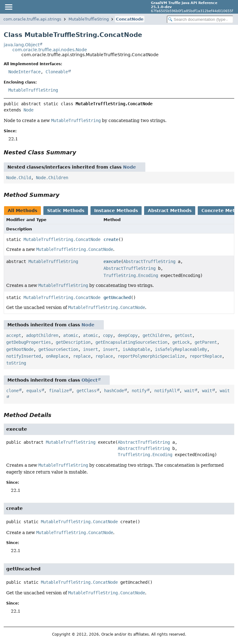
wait (189, 391)
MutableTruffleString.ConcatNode (62, 239)
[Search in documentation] (200, 19)
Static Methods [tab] (66, 211)
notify (139, 391)
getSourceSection (58, 349)
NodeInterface (24, 72)
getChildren (156, 335)
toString (16, 363)
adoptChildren (42, 335)
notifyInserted (24, 356)
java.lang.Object (22, 45)
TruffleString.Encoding (131, 275)
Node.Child (19, 178)
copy (108, 335)
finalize (59, 391)
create (111, 239)
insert (90, 349)
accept (14, 335)
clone (12, 391)
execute (112, 261)
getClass (86, 391)
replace (82, 356)
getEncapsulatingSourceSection (131, 342)
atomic (71, 335)
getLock (181, 342)
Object (90, 380)
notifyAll (165, 391)
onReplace (57, 356)
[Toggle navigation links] (8, 7)
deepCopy (128, 335)
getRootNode (20, 349)
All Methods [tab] (22, 211)
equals (34, 391)
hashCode (114, 391)
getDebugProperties (29, 342)
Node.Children (52, 178)
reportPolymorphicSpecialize (151, 356)
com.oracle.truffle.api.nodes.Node (50, 50)
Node (29, 110)
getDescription (73, 342)
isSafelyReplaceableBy (181, 349)
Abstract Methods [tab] (170, 211)
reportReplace (206, 356)
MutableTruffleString (89, 19)
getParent (206, 342)
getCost (183, 335)
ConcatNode (130, 19)
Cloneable (57, 72)
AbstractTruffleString (149, 261)
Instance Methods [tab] (116, 211)
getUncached (117, 297)
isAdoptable (136, 349)
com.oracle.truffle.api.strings (32, 19)
